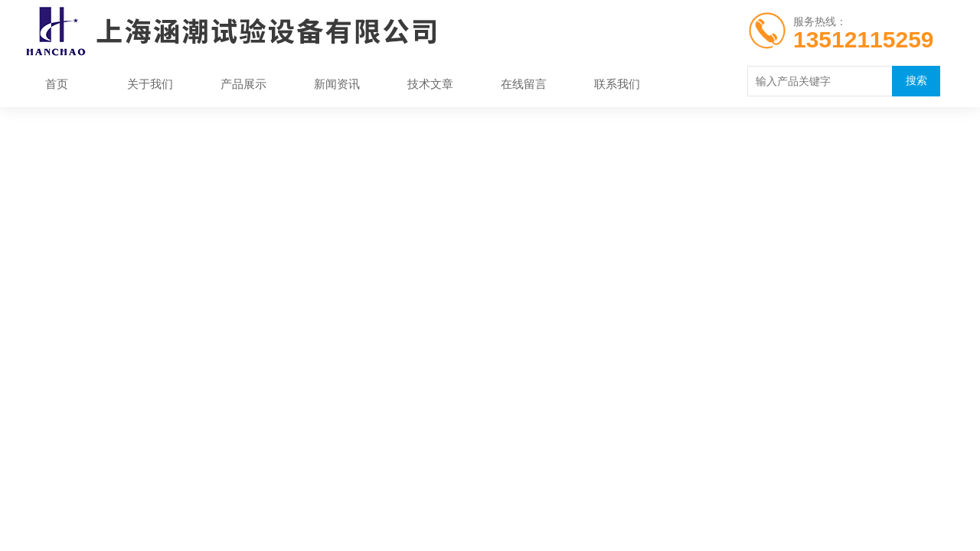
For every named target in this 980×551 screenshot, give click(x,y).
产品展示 (243, 84)
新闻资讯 (337, 84)
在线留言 (524, 84)
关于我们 (150, 84)
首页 (57, 84)
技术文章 (430, 84)
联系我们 (617, 84)
